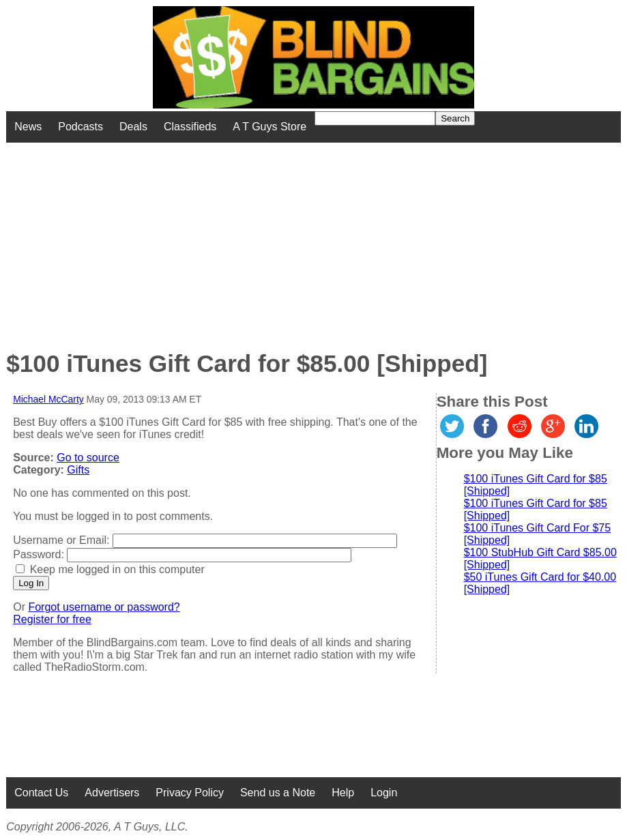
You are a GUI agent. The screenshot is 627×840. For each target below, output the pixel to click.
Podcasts (81, 127)
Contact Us (41, 793)
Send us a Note (278, 793)
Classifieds (190, 127)
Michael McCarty (48, 399)
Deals (133, 127)
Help (343, 793)
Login (384, 793)
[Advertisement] (252, 238)
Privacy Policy (190, 793)
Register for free (52, 619)
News (28, 127)
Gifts (78, 470)
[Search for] (375, 118)
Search (455, 118)
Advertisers (112, 793)
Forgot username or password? (104, 607)
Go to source (88, 458)
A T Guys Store (269, 127)
